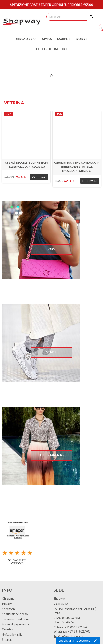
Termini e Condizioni (15, 619)
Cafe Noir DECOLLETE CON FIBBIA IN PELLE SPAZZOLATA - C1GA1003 (26, 165)
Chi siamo (8, 599)
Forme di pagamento (15, 624)
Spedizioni (9, 609)
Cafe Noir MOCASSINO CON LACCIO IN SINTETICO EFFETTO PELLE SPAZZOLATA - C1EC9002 (77, 167)
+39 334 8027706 (79, 631)
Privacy (7, 604)
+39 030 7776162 (76, 627)
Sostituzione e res (14, 614)
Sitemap (7, 640)
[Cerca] (71, 17)
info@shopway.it (73, 637)
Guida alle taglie (12, 634)
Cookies (7, 629)
